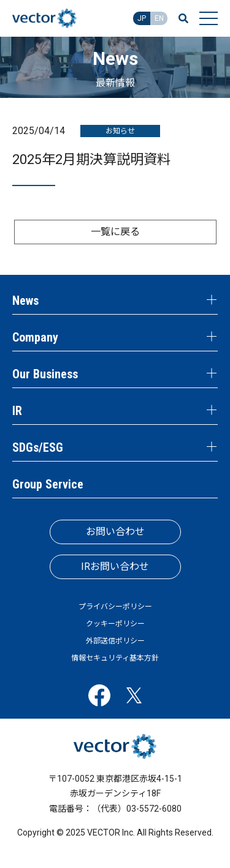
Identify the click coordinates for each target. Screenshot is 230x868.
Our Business (45, 374)
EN (159, 18)
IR (17, 411)
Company (35, 337)
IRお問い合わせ (115, 567)
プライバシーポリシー (115, 607)
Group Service (48, 484)
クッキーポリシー (115, 624)
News (25, 301)
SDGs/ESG (38, 447)
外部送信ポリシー (115, 641)
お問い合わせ (115, 532)
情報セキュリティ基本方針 (115, 658)
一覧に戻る (115, 232)
